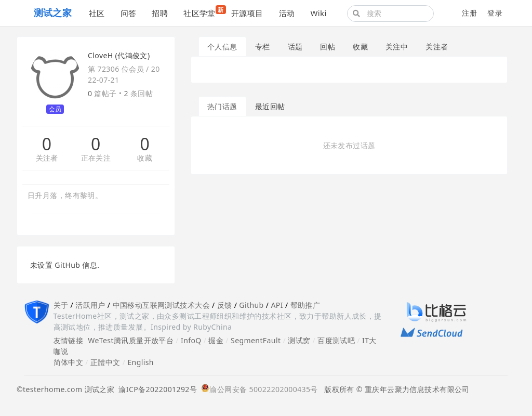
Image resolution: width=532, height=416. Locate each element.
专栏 (263, 47)
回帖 (328, 47)
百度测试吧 (336, 340)
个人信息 (222, 47)
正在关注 (96, 158)
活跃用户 (90, 305)
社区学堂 (203, 12)
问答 (129, 13)
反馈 (225, 305)
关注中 (397, 47)
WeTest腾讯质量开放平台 (131, 340)
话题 (295, 47)
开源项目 (247, 13)
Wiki (318, 13)
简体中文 (69, 362)
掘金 (216, 340)
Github (251, 305)
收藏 (145, 158)
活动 (287, 13)
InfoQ (191, 340)
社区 (97, 13)
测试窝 (299, 340)
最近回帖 (270, 106)
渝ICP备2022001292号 (156, 389)
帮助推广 (305, 305)
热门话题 (222, 106)
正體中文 (105, 362)
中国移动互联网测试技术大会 (161, 305)
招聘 (160, 13)
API (277, 305)
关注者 (47, 158)
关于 (61, 305)
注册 (469, 13)
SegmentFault (256, 340)
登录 (495, 13)
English (141, 362)
